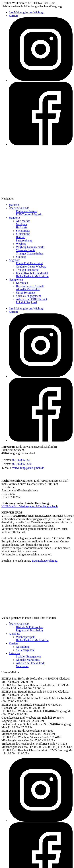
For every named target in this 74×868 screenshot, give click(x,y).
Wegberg (21, 244)
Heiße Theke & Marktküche (32, 276)
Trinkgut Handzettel (28, 270)
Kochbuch (22, 283)
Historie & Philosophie (29, 627)
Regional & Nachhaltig (29, 630)
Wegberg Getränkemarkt (30, 247)
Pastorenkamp (24, 240)
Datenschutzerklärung (45, 561)
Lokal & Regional (26, 302)
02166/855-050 (21, 460)
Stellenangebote (25, 650)
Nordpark (21, 224)
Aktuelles (14, 653)
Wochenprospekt (26, 637)
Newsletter (22, 666)
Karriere (14, 16)
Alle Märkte (23, 221)
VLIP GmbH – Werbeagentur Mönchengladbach (30, 506)
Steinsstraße (23, 231)
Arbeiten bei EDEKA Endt (31, 299)
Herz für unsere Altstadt (30, 286)
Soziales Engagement (28, 296)
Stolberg (21, 257)
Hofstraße (22, 227)
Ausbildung (23, 647)
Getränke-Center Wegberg (31, 267)
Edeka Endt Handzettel (29, 263)
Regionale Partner (26, 211)
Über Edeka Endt (19, 208)
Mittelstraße (23, 234)
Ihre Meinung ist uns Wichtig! (26, 12)
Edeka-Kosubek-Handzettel (32, 273)
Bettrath (21, 237)
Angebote (14, 260)
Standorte (14, 218)
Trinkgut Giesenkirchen (30, 253)
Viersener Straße (26, 250)
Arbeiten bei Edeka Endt (30, 663)
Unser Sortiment (25, 293)
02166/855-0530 (22, 464)
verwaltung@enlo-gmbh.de (28, 468)
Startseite (14, 205)
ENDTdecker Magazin (29, 214)
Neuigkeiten (16, 280)
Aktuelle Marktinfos (28, 289)
